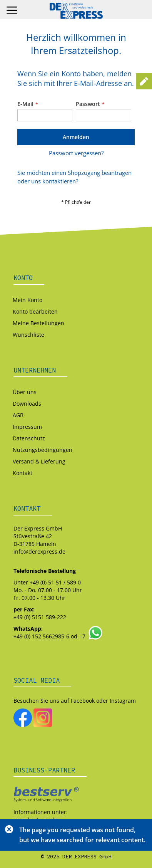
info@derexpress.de (39, 552)
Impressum (27, 427)
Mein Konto (28, 300)
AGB (18, 415)
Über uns (25, 392)
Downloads (27, 404)
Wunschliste (28, 335)
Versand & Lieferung (39, 461)
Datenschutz (29, 438)
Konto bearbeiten (35, 311)
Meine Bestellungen (38, 323)
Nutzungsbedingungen (43, 450)
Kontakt (23, 473)
